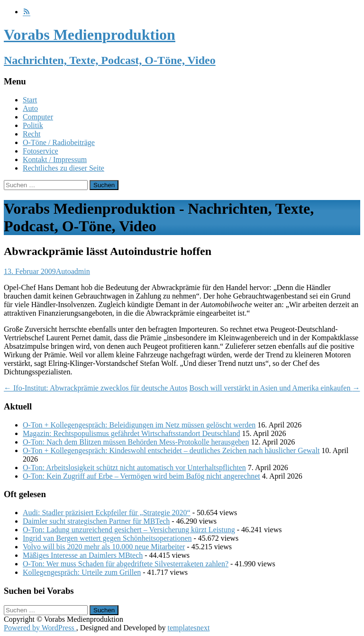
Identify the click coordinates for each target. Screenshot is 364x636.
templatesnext (188, 628)
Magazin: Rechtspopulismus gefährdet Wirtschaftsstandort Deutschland (132, 433)
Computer (38, 117)
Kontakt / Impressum (55, 159)
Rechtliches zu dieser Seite (64, 168)
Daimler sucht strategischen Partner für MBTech (96, 521)
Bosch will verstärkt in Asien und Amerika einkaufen (274, 388)
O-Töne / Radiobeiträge (59, 142)
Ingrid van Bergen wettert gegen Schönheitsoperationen (107, 538)
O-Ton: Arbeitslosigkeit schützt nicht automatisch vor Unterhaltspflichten (134, 468)
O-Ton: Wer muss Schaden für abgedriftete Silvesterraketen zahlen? (126, 564)
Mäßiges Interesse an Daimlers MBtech (83, 555)
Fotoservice (41, 151)
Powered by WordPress (40, 628)
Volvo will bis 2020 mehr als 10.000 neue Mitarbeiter (104, 547)
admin (81, 271)
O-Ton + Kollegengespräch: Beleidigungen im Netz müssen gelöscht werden (139, 425)
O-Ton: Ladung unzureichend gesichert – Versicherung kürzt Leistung (129, 530)
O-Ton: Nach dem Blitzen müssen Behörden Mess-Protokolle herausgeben (136, 442)
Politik (33, 125)
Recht (32, 134)
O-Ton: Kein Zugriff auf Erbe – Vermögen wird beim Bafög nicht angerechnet (141, 476)
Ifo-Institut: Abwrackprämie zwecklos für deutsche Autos (96, 388)
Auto (30, 108)
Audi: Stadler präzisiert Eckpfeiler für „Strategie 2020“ (107, 513)
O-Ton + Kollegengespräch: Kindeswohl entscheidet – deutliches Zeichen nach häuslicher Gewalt (171, 450)
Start (30, 100)
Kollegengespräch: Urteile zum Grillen (82, 572)
